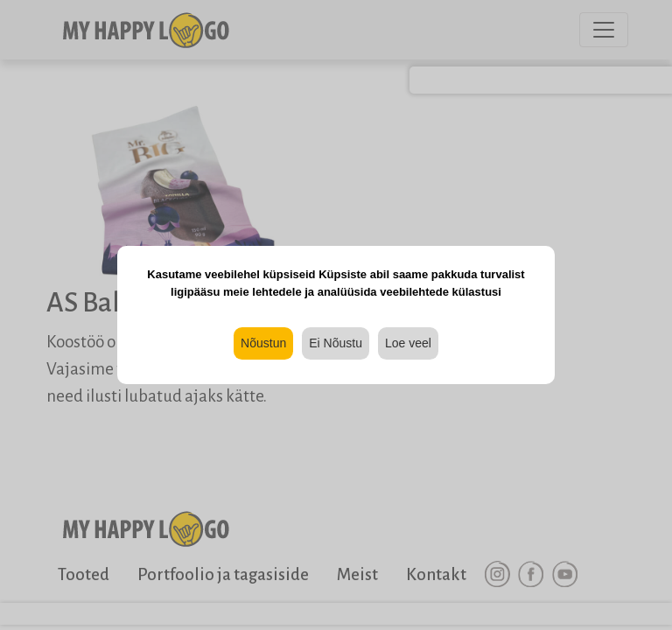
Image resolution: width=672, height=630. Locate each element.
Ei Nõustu (336, 343)
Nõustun (263, 343)
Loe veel (408, 343)
